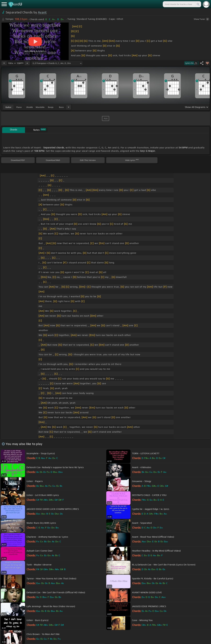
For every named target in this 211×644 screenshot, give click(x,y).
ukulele (30, 107)
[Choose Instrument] (69, 107)
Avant (42, 12)
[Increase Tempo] (27, 63)
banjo (51, 107)
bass (61, 107)
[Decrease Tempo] (4, 63)
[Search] (198, 4)
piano (19, 107)
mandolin (40, 107)
